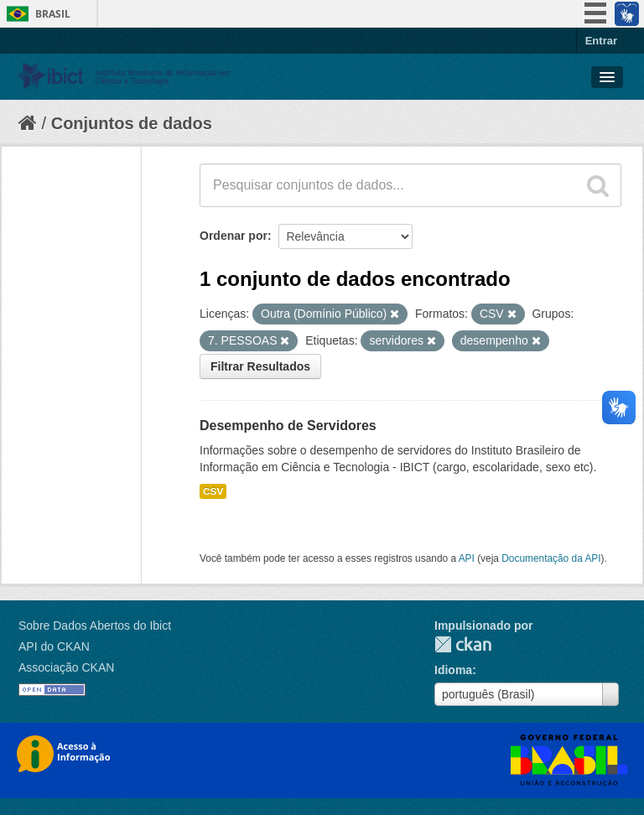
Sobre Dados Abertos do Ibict (95, 626)
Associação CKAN (66, 667)
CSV (213, 491)
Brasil (53, 14)
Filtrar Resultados (260, 366)
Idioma (453, 670)
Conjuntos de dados (132, 123)
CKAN (463, 644)
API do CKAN (54, 646)
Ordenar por (234, 236)
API (467, 558)
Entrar (601, 41)
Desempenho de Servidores (288, 426)
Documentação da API (551, 558)
